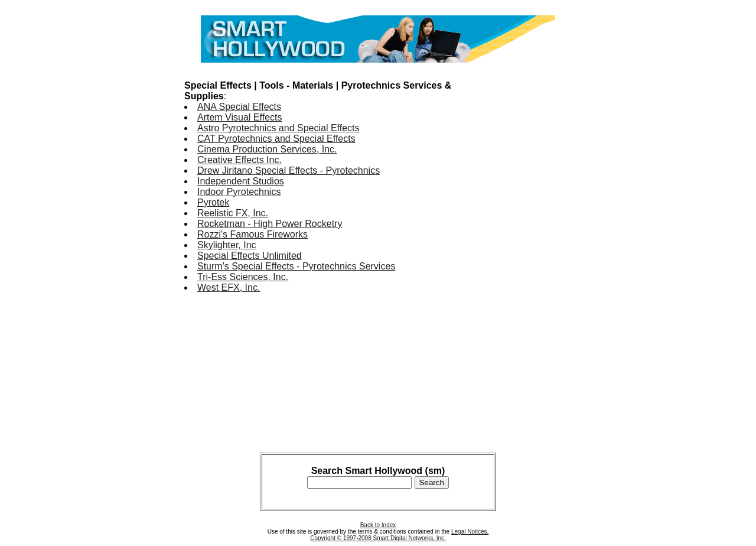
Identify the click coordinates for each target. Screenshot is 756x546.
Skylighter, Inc (227, 245)
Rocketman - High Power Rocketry (270, 224)
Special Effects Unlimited (250, 256)
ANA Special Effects (239, 107)
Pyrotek (213, 202)
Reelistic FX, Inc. (233, 213)
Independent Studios (241, 181)
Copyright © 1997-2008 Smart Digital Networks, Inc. (378, 538)
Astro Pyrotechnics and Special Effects (278, 128)
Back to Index (378, 525)
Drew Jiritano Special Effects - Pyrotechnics (289, 170)
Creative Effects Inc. (239, 160)
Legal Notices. (470, 532)
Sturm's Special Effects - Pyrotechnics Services (296, 266)
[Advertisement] (524, 247)
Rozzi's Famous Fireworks (252, 234)
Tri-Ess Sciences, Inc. (243, 277)
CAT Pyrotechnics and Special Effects (276, 139)
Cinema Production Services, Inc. (267, 149)
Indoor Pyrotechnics (239, 192)
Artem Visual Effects (239, 117)
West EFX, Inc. (229, 287)
